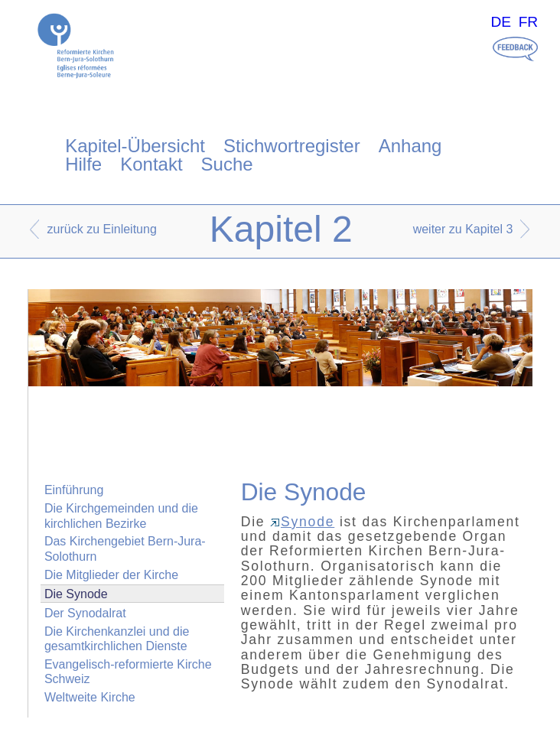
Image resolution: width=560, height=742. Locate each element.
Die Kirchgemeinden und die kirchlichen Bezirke (121, 516)
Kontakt (151, 164)
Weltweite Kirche (90, 697)
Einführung (74, 490)
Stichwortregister (292, 146)
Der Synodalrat (85, 613)
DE (501, 22)
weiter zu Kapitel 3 (463, 229)
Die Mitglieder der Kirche (111, 575)
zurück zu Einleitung (102, 229)
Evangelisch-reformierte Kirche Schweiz (128, 672)
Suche (227, 164)
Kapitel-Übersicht (135, 146)
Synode (302, 522)
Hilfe (83, 164)
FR (529, 22)
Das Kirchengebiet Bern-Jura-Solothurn (125, 548)
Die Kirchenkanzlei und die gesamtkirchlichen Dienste (117, 639)
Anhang (410, 146)
